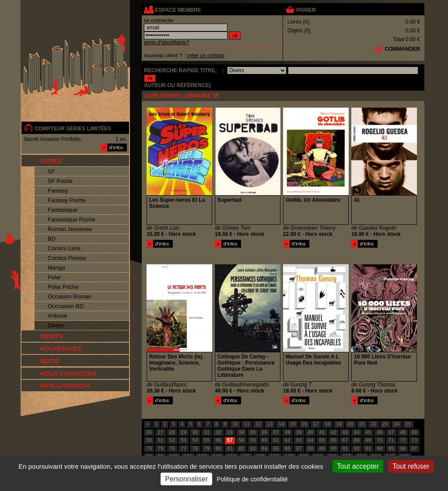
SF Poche (60, 181)
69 (368, 440)
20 (350, 424)
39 (299, 432)
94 (380, 449)
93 (368, 449)
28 (172, 432)
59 (253, 440)
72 (403, 440)
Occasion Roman (70, 296)
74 (149, 449)
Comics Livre (64, 248)
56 (218, 440)
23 (385, 424)
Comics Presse (67, 258)
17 (316, 424)
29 (184, 432)
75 (160, 449)
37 (276, 432)
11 (247, 424)
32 (218, 432)
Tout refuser (411, 466)
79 (207, 449)
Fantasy (58, 191)
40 (310, 432)
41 (322, 432)
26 (149, 432)
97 (414, 449)
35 (253, 432)
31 (207, 432)
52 (172, 440)
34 (241, 432)
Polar (54, 277)
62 (287, 440)
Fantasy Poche (67, 200)
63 (299, 440)
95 (391, 449)
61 (276, 440)
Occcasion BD (66, 306)
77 (184, 449)
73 (414, 440)
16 (304, 424)
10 (235, 424)
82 (241, 449)
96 (403, 449)
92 (356, 449)
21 (362, 424)
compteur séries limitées (73, 129)
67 (345, 440)
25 (408, 424)
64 (310, 440)
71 (391, 440)
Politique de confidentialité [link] (252, 479)
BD (52, 239)
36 (264, 432)
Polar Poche (63, 287)
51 (160, 440)
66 (334, 440)
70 (380, 440)
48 (403, 432)
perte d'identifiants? (167, 42)
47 (391, 432)
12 (258, 424)
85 (276, 449)
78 (195, 449)
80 (218, 449)
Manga (56, 268)
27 (160, 432)
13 (270, 424)
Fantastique (63, 210)
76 (172, 449)
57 (230, 440)
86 (287, 449)
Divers (56, 325)
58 (241, 440)
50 (149, 440)
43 (345, 432)
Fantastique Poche (71, 219)
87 (299, 449)
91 (345, 449)
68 (356, 440)
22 (373, 424)
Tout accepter (358, 466)
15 (293, 424)
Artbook (58, 316)
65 (322, 440)
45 (368, 432)
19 (339, 424)
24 (397, 424)
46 (380, 432)
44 (356, 432)
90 (334, 449)
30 (195, 432)
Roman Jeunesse (70, 229)
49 (414, 432)
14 (281, 424)
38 (287, 432)
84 (264, 449)
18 (327, 424)
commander (402, 49)
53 (184, 440)
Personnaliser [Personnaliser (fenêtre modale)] (186, 479)
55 (207, 440)
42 (334, 432)
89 (322, 449)
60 (264, 440)
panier (306, 10)
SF (51, 171)
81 (230, 449)
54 (195, 440)
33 (230, 432)
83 (253, 449)
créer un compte (205, 56)
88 (310, 449)
